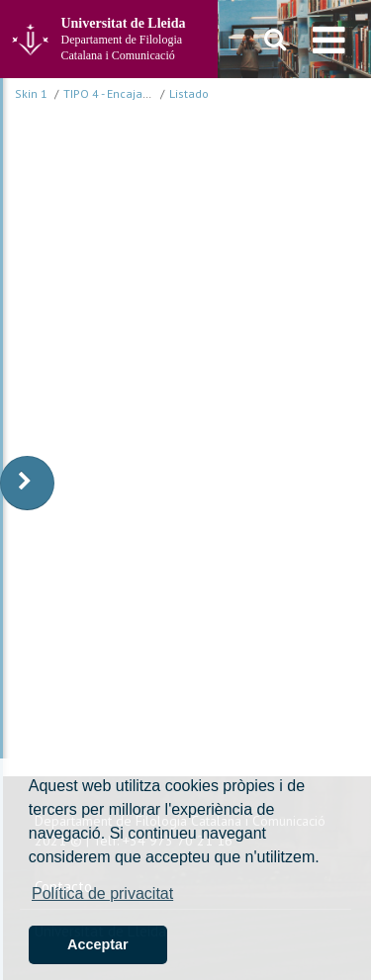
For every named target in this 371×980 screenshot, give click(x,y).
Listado (189, 93)
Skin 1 (31, 93)
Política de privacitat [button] (102, 893)
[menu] (329, 40)
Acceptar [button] (98, 944)
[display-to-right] (27, 483)
